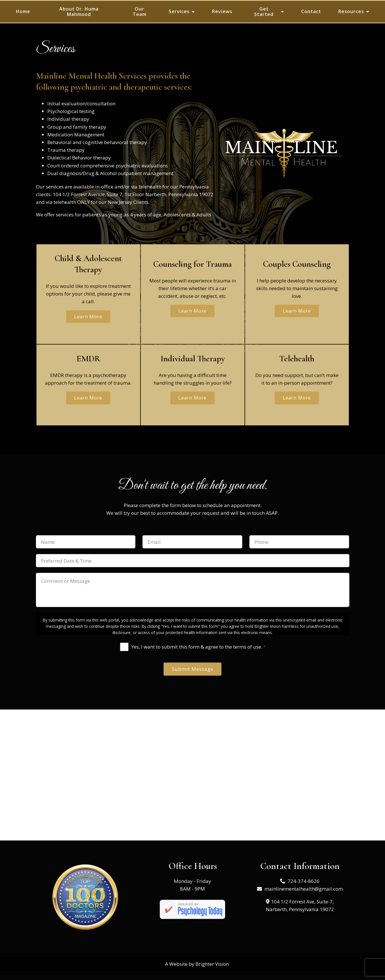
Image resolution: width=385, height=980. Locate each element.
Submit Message (193, 673)
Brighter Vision (212, 969)
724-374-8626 (303, 886)
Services (179, 11)
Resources (351, 11)
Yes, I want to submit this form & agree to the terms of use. (199, 650)
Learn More (88, 317)
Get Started (264, 12)
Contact (311, 11)
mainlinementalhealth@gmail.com (304, 894)
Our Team (140, 12)
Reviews (222, 11)
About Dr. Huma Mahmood (79, 12)
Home (23, 11)
